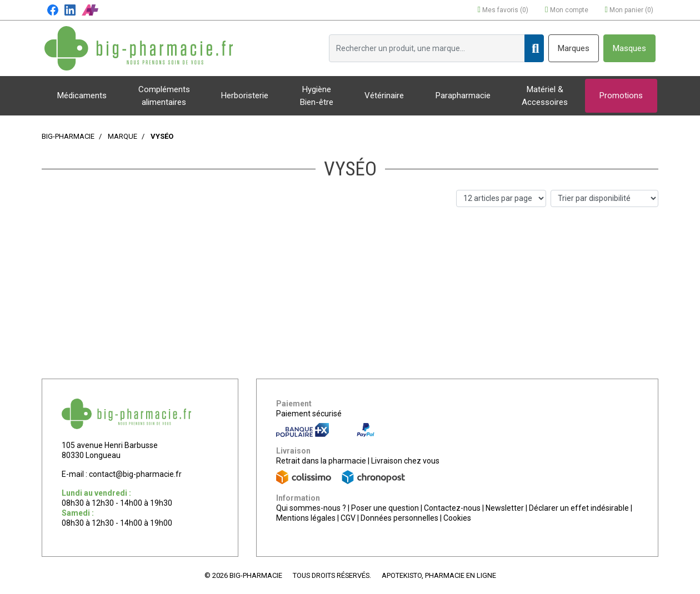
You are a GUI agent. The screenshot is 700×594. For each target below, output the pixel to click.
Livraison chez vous (405, 461)
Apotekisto (439, 575)
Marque (122, 136)
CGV (348, 518)
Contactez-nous (452, 508)
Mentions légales (306, 518)
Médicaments (82, 95)
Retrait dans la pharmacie (321, 461)
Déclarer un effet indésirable (579, 508)
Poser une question (385, 508)
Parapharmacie (463, 95)
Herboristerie (245, 95)
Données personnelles (399, 518)
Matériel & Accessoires (545, 96)
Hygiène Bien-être (317, 96)
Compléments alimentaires (164, 96)
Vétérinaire (384, 95)
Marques (574, 48)
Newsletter (505, 508)
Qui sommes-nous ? (311, 508)
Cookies (457, 518)
